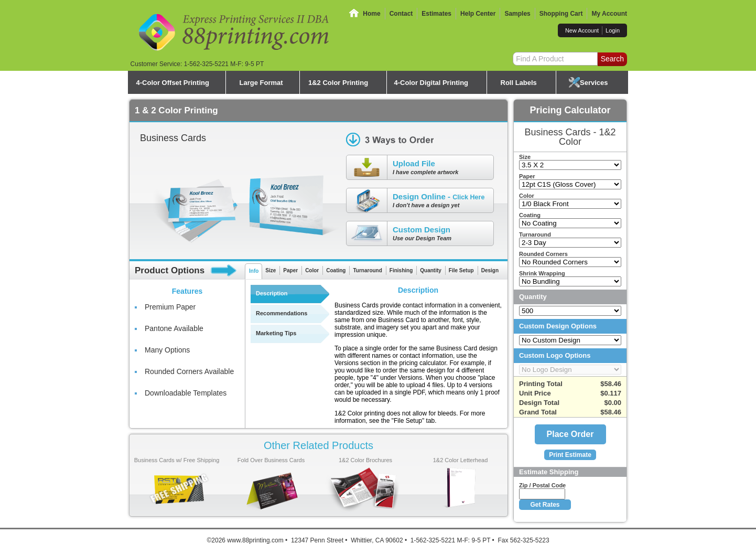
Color (312, 270)
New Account (582, 30)
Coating (336, 270)
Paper (290, 270)
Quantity (431, 270)
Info (254, 271)
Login (613, 30)
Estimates (436, 14)
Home (371, 14)
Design (490, 270)
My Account (609, 14)
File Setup (461, 270)
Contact (401, 14)
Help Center (478, 14)
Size (271, 270)
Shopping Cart (561, 14)
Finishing (401, 270)
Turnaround (367, 270)
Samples (517, 14)
